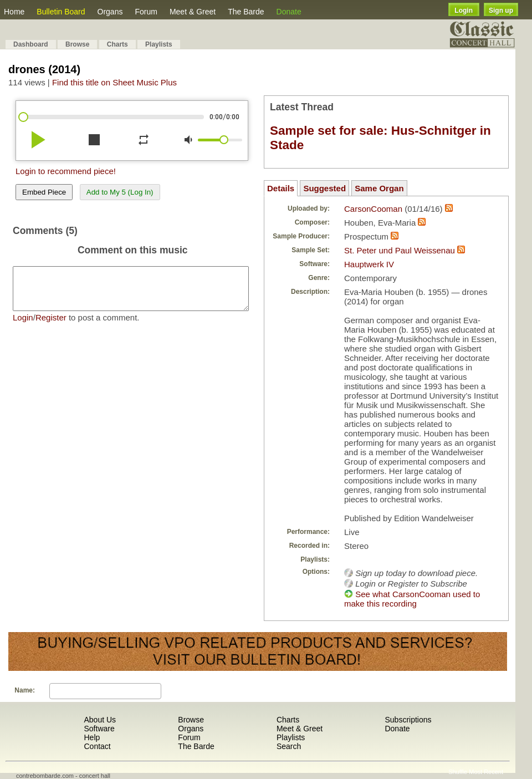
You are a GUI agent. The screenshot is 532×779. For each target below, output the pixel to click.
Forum (146, 12)
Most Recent (486, 772)
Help (92, 737)
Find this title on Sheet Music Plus (114, 82)
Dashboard (31, 44)
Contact (97, 746)
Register (51, 326)
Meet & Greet (193, 12)
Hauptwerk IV (369, 264)
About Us (100, 720)
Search (289, 746)
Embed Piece (44, 192)
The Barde (246, 12)
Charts (117, 44)
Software (99, 729)
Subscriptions (408, 720)
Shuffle (458, 772)
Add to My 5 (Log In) (120, 192)
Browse (77, 44)
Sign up (501, 11)
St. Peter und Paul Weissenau (400, 250)
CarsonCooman (373, 209)
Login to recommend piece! (66, 171)
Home (14, 12)
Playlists (159, 44)
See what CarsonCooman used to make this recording (412, 599)
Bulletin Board (61, 12)
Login (464, 11)
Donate (289, 12)
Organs (110, 12)
